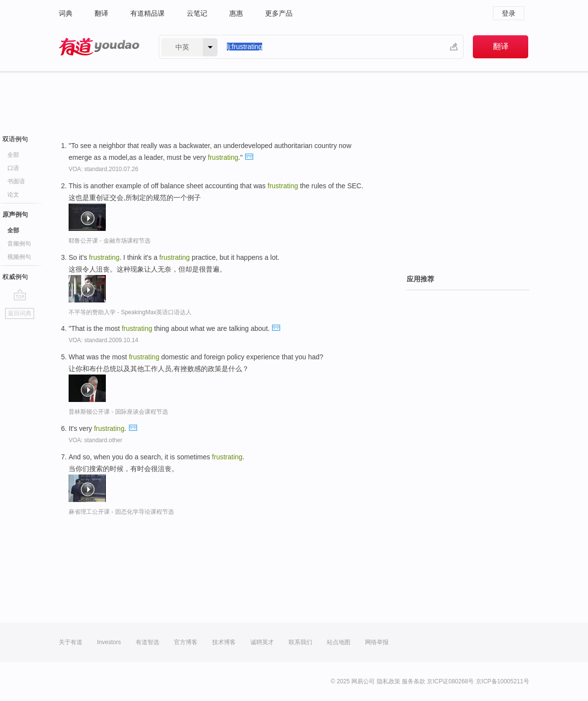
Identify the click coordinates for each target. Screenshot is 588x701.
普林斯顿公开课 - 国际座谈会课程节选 (118, 412)
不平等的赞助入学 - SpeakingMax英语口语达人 (130, 312)
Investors (109, 642)
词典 (66, 13)
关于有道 (71, 642)
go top (20, 295)
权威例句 (15, 277)
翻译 (101, 13)
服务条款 (414, 681)
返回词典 (20, 313)
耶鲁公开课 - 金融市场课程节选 (110, 241)
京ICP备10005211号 (502, 681)
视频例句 (19, 257)
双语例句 (15, 139)
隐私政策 (389, 681)
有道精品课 (147, 13)
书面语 (16, 181)
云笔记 (197, 13)
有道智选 (147, 642)
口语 (13, 168)
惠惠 (236, 13)
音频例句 (19, 244)
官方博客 (186, 642)
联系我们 (300, 642)
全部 (13, 155)
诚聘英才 (262, 642)
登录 (509, 13)
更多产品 (279, 13)
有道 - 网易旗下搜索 (99, 47)
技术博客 (224, 642)
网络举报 (377, 642)
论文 (13, 195)
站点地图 (339, 642)
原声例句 (15, 214)
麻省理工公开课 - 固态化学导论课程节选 (121, 512)
